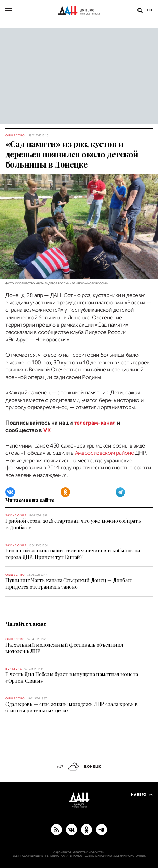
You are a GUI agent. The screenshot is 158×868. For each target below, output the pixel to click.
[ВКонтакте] (10, 492)
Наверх (142, 794)
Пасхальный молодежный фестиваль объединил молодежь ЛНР (64, 648)
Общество (15, 136)
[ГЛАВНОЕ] (102, 829)
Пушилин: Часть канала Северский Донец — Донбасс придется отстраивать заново (69, 583)
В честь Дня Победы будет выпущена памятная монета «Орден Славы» (72, 677)
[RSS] (56, 829)
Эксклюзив (16, 516)
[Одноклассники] (65, 492)
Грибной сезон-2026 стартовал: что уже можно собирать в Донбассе (73, 524)
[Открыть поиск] (140, 10)
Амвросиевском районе (104, 453)
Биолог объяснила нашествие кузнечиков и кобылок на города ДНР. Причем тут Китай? (73, 554)
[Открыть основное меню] (9, 10)
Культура (14, 669)
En (150, 10)
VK (47, 430)
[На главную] (79, 10)
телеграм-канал (95, 423)
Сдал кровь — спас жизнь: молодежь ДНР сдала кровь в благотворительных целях (72, 707)
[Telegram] (120, 492)
